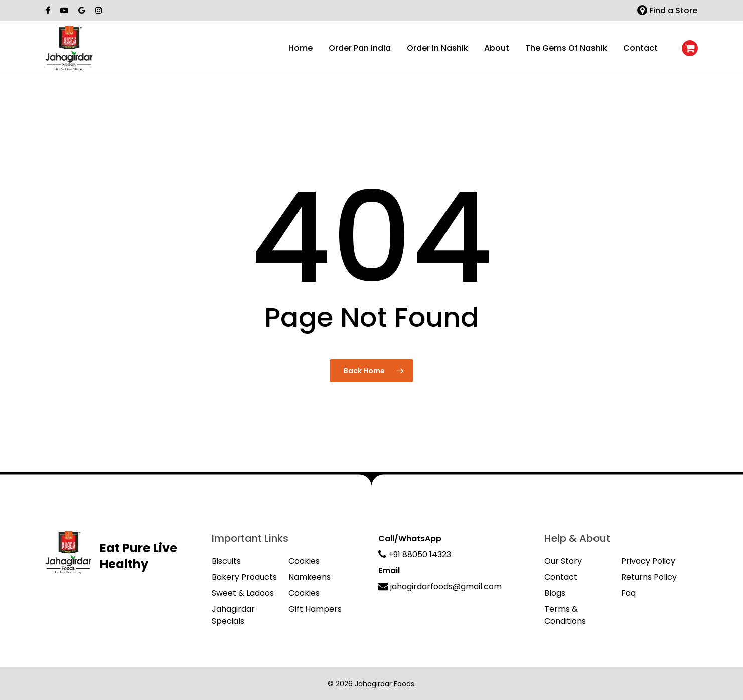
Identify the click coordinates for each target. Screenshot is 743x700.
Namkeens (310, 577)
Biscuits (226, 561)
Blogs (555, 593)
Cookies (304, 561)
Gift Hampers (315, 609)
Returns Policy (649, 577)
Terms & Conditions (565, 615)
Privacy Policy (648, 561)
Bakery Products (244, 577)
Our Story (563, 561)
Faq (628, 593)
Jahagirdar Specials (233, 615)
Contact (561, 577)
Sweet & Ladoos (243, 593)
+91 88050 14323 (415, 554)
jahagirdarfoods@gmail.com (440, 586)
